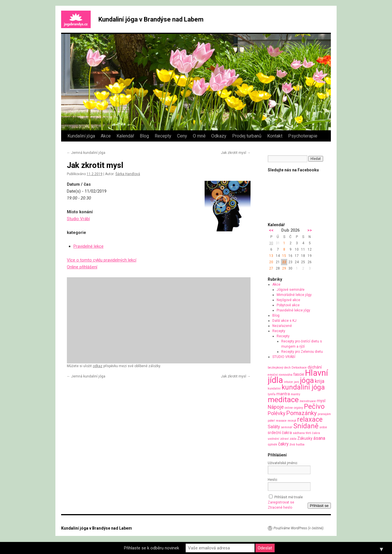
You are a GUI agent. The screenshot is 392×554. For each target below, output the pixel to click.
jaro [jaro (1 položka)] (296, 382)
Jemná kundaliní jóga (86, 153)
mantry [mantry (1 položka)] (295, 394)
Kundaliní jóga (81, 136)
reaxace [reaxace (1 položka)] (281, 421)
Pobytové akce (288, 305)
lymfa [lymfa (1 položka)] (272, 394)
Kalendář (125, 136)
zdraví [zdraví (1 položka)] (284, 439)
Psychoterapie (303, 136)
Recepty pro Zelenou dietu (302, 352)
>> (310, 230)
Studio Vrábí (78, 219)
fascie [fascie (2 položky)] (299, 374)
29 (284, 268)
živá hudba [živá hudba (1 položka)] (297, 444)
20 (271, 262)
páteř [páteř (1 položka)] (271, 421)
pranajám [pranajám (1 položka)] (324, 414)
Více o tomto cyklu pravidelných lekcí (102, 260)
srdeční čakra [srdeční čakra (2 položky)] (280, 433)
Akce (106, 136)
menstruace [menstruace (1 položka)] (308, 401)
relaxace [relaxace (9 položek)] (310, 419)
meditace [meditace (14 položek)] (283, 399)
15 (284, 256)
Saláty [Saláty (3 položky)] (274, 427)
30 (271, 243)
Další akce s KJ (284, 321)
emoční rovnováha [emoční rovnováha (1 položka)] (280, 375)
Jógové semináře (291, 290)
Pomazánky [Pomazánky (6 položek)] (301, 413)
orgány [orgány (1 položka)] (298, 408)
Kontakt (275, 136)
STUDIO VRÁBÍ (284, 357)
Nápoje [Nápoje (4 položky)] (276, 407)
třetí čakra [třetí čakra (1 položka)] (313, 433)
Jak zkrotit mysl (236, 153)
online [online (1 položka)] (289, 408)
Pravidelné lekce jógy (293, 310)
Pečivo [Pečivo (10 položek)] (314, 406)
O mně (199, 136)
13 (271, 256)
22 (284, 262)
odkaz (98, 366)
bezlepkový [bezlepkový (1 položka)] (275, 368)
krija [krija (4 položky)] (320, 381)
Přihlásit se (319, 506)
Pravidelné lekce (89, 246)
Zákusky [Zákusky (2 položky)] (305, 438)
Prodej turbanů (247, 136)
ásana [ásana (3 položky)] (319, 438)
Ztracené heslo (280, 507)
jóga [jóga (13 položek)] (307, 380)
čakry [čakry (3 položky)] (283, 444)
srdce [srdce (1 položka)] (323, 427)
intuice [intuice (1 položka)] (288, 382)
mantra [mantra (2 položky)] (283, 394)
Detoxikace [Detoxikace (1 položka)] (299, 368)
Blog (144, 136)
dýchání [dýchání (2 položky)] (315, 367)
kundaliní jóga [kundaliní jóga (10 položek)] (303, 387)
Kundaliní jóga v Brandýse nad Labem (151, 19)
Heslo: (273, 480)
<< (271, 230)
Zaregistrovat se (281, 502)
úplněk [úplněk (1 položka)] (272, 444)
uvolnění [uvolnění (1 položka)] (273, 439)
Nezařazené (282, 326)
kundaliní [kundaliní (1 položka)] (274, 389)
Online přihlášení (82, 267)
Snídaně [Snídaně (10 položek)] (306, 426)
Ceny (182, 136)
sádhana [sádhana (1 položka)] (299, 433)
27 (271, 268)
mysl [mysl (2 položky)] (321, 401)
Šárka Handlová (128, 174)
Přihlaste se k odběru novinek (152, 548)
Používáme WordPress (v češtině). (299, 528)
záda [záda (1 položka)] (293, 439)
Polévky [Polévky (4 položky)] (276, 413)
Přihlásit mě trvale (289, 497)
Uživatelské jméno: (283, 463)
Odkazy (219, 136)
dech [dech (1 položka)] (287, 368)
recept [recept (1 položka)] (292, 421)
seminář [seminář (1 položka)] (287, 427)
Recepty (163, 136)
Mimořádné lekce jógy (294, 295)
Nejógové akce (288, 300)
